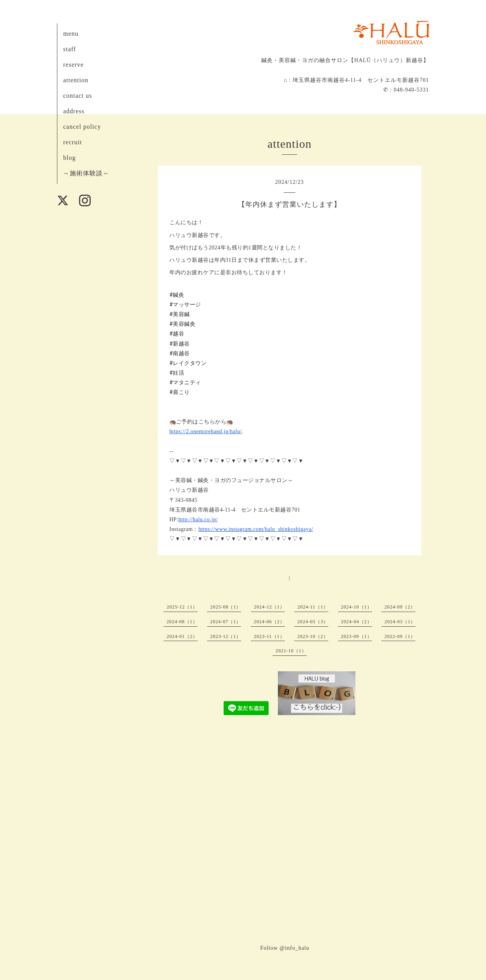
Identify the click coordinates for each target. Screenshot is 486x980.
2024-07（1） (226, 622)
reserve (73, 65)
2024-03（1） (400, 622)
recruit (73, 142)
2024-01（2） (182, 636)
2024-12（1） (269, 607)
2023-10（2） (313, 636)
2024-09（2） (400, 607)
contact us (78, 96)
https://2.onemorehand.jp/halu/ (206, 431)
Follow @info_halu (285, 948)
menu (71, 34)
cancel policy (82, 127)
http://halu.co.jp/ (198, 519)
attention (76, 80)
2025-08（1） (226, 607)
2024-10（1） (357, 607)
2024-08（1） (182, 622)
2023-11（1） (269, 636)
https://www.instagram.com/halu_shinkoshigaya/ (256, 529)
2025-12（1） (182, 607)
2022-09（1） (400, 636)
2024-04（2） (357, 622)
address (74, 111)
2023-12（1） (226, 636)
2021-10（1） (291, 651)
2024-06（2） (269, 622)
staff (70, 49)
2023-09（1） (357, 636)
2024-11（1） (313, 607)
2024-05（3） (313, 622)
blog (69, 158)
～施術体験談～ (86, 173)
